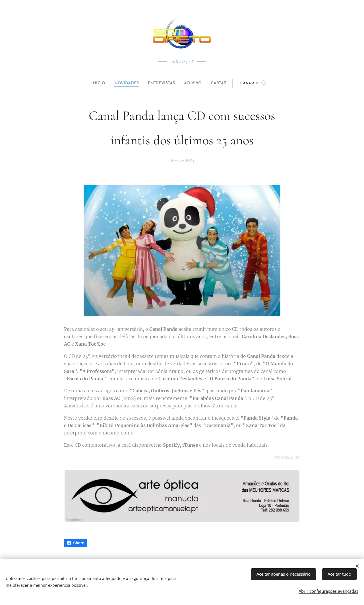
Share (76, 543)
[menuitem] (92, 83)
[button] (263, 83)
